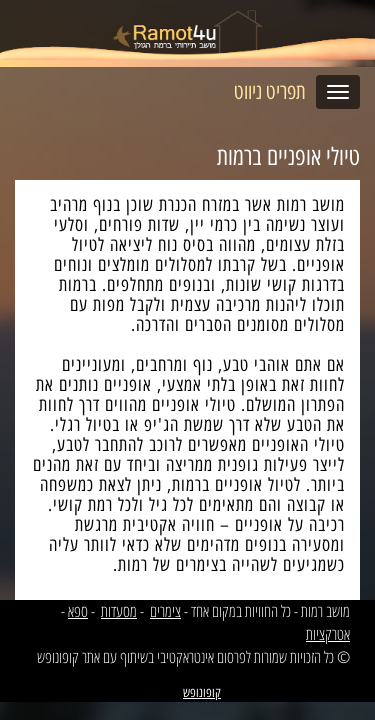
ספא (78, 611)
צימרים (165, 611)
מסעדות (119, 611)
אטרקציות (328, 634)
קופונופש (202, 692)
